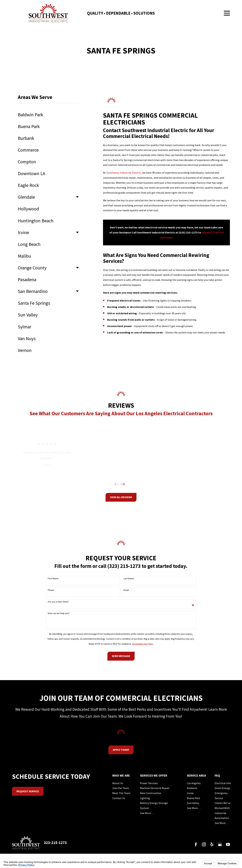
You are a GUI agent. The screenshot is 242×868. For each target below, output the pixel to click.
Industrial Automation (222, 816)
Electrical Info (223, 783)
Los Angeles (194, 783)
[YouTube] (228, 844)
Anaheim (192, 788)
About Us (118, 783)
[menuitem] (48, 115)
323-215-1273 (55, 843)
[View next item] (123, 484)
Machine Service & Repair (155, 788)
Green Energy (222, 788)
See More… (147, 813)
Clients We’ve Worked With (223, 805)
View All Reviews (121, 497)
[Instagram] (204, 844)
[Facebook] (196, 844)
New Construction (151, 793)
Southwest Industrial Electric (124, 173)
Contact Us (119, 798)
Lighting (145, 798)
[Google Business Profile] (220, 844)
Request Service (28, 791)
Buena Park (194, 798)
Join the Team (121, 788)
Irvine (190, 793)
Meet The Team (121, 793)
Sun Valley (193, 803)
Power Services (149, 783)
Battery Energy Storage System (154, 805)
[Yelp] (212, 844)
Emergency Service (221, 796)
